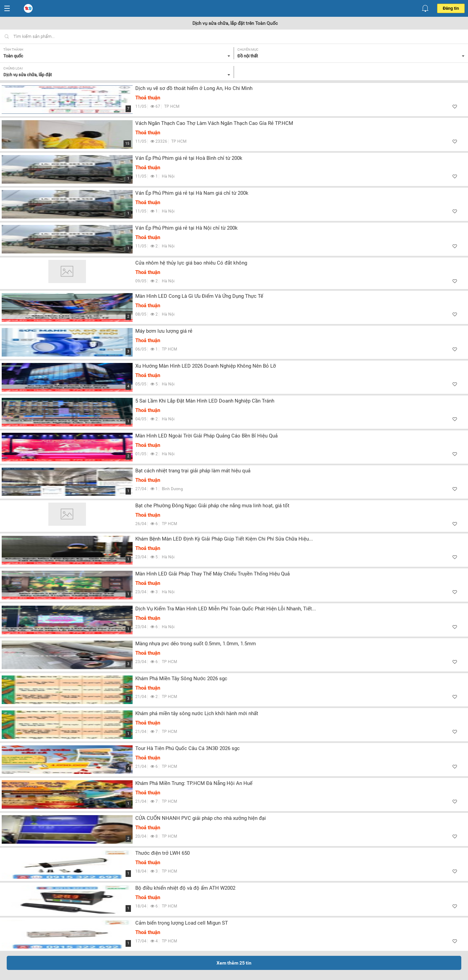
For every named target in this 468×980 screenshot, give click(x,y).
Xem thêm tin (234, 963)
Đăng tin (451, 8)
